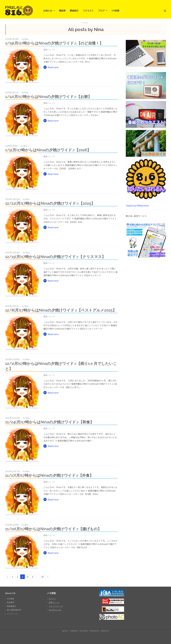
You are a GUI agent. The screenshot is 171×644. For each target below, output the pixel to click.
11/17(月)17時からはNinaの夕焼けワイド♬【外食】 (49, 475)
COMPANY (74, 631)
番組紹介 (74, 11)
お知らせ (48, 11)
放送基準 (11, 602)
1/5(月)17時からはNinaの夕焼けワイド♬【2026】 (48, 150)
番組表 (62, 11)
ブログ (101, 11)
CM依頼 (115, 11)
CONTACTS (105, 631)
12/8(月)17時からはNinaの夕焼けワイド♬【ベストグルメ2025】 (61, 310)
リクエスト (88, 11)
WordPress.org (55, 610)
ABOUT (65, 631)
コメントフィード (56, 606)
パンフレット (12, 614)
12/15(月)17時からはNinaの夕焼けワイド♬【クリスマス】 (55, 257)
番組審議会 (11, 606)
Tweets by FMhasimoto (137, 206)
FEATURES (84, 631)
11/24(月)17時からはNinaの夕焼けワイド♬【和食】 (50, 422)
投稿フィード (54, 602)
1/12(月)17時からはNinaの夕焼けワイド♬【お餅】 (48, 97)
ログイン (52, 599)
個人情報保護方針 (14, 610)
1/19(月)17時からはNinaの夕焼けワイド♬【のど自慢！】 (54, 43)
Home (85, 23)
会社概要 (11, 599)
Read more (53, 67)
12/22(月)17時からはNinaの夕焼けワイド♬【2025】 (50, 203)
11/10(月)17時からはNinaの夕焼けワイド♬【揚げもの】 (53, 529)
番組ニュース (49, 49)
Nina (26, 39)
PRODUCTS (94, 631)
